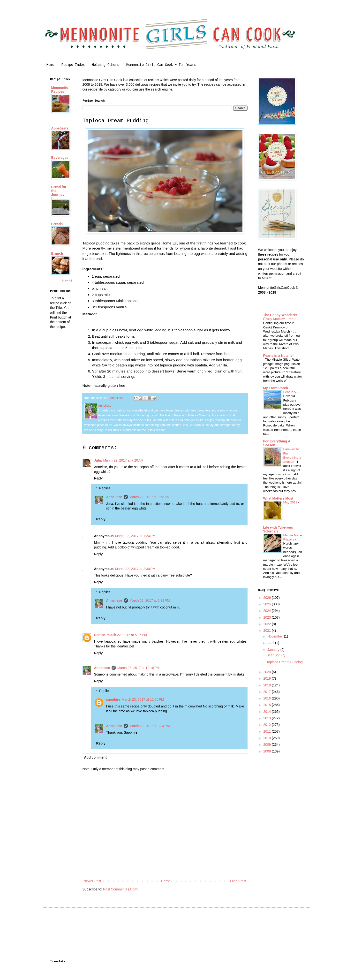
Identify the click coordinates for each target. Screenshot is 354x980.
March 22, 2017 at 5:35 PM (127, 635)
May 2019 (291, 502)
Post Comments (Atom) (121, 889)
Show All (67, 281)
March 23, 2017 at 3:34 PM (150, 726)
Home (50, 65)
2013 (267, 718)
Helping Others (105, 65)
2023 (267, 617)
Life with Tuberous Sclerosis (278, 529)
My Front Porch (276, 388)
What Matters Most (278, 498)
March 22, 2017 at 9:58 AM (150, 497)
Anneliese (114, 497)
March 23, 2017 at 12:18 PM (139, 668)
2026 (267, 598)
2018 (267, 685)
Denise (100, 635)
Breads (57, 224)
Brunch (57, 253)
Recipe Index (73, 65)
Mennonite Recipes (60, 90)
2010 (267, 738)
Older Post (238, 881)
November (276, 636)
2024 (267, 611)
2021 (267, 631)
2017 (267, 692)
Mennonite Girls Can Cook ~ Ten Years (161, 65)
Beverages (60, 158)
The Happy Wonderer (280, 315)
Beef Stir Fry (276, 655)
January (274, 650)
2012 (267, 725)
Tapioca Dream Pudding (284, 662)
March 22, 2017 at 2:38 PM (150, 600)
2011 (267, 731)
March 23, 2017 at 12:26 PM (143, 699)
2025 (267, 604)
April (271, 643)
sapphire (113, 699)
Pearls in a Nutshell (279, 356)
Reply (98, 478)
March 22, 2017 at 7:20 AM (123, 460)
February (290, 392)
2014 (267, 712)
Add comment (95, 757)
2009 (267, 744)
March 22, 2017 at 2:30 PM (135, 569)
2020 (267, 672)
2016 (267, 698)
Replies (105, 488)
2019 (267, 678)
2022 (267, 624)
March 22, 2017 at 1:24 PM (135, 536)
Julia (98, 460)
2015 (267, 705)
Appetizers (60, 128)
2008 (267, 751)
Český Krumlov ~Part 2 (280, 319)
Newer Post (92, 881)
